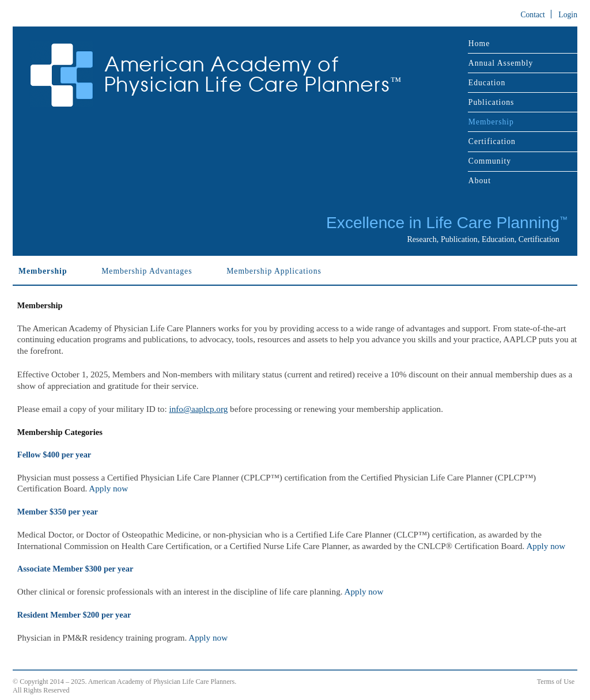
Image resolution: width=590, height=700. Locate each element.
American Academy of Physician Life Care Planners (253, 75)
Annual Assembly (501, 63)
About (480, 181)
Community (490, 161)
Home (479, 43)
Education (487, 83)
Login (568, 15)
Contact (533, 15)
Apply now (108, 488)
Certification (492, 141)
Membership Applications (274, 271)
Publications (491, 102)
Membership (491, 122)
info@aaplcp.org (198, 409)
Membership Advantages (147, 271)
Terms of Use (556, 682)
